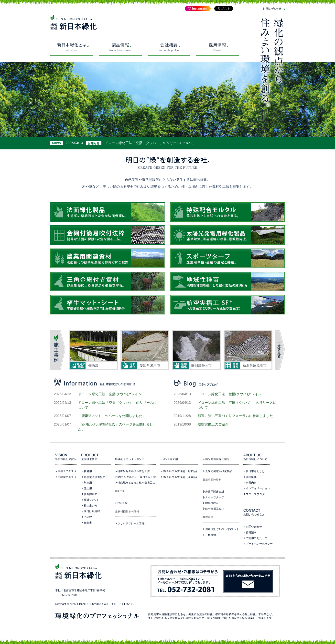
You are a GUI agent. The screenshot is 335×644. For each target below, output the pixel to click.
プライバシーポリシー (259, 544)
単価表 (88, 523)
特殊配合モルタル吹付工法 (134, 471)
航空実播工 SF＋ (215, 509)
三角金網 (211, 535)
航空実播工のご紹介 (213, 424)
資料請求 (251, 532)
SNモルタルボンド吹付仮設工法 (137, 477)
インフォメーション (258, 488)
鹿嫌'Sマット (92, 500)
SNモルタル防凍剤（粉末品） (181, 471)
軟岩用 (88, 471)
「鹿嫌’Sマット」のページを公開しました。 (112, 416)
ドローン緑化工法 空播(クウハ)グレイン (110, 394)
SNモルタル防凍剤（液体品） (181, 477)
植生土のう (91, 506)
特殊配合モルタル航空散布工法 (136, 483)
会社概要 (251, 477)
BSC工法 (123, 503)
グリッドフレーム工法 (131, 523)
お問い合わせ (254, 527)
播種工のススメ (67, 471)
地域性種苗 (212, 503)
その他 (88, 517)
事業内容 (251, 483)
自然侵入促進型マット (97, 477)
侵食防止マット (93, 494)
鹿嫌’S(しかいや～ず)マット (222, 529)
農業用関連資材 (215, 492)
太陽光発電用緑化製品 (219, 471)
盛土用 (88, 488)
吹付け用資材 (92, 511)
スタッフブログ (255, 494)
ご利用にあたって (257, 538)
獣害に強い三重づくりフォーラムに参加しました (235, 416)
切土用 (88, 483)
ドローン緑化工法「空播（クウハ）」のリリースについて (149, 143)
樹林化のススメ (67, 477)
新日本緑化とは (255, 471)
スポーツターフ (215, 497)
